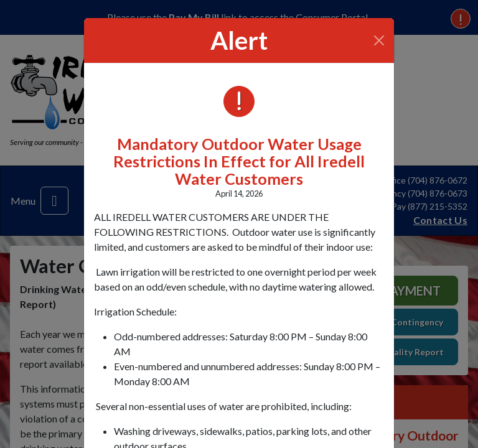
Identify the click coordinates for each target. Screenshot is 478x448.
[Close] (379, 40)
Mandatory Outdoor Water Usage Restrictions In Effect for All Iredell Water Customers (239, 161)
